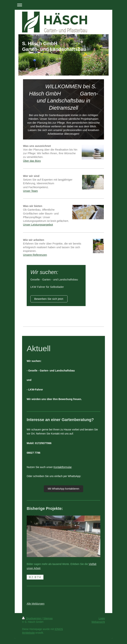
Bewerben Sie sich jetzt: (49, 299)
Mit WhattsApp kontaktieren (63, 489)
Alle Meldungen (36, 604)
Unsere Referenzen (35, 255)
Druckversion (32, 618)
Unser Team (30, 191)
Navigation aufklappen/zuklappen (63, 5)
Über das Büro (32, 161)
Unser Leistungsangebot (38, 225)
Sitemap (48, 618)
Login (102, 618)
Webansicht (98, 622)
